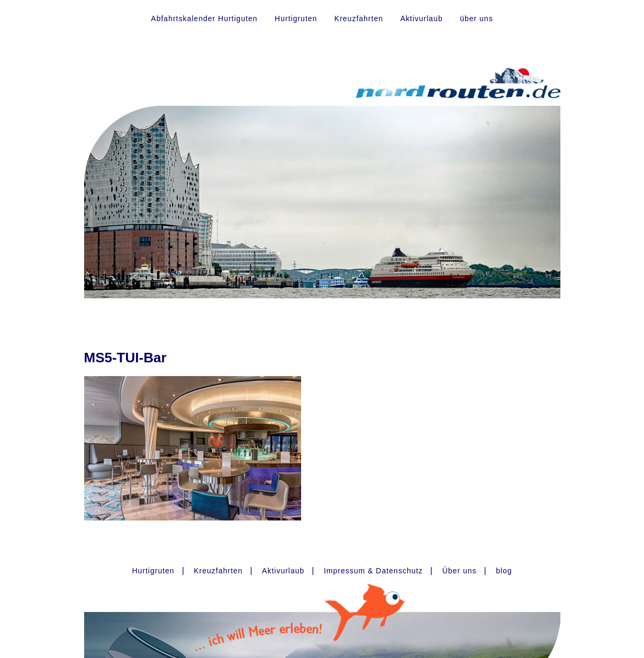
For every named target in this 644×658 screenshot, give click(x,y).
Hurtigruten (296, 19)
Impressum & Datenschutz (373, 571)
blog (504, 571)
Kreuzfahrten (359, 19)
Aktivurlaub (421, 19)
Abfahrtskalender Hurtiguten (204, 19)
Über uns (460, 571)
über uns (476, 19)
